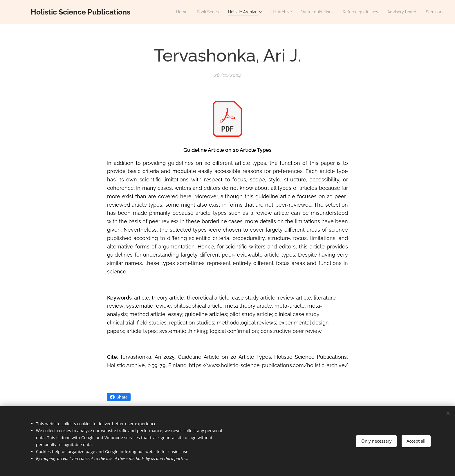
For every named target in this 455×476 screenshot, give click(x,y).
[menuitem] (166, 12)
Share (119, 397)
